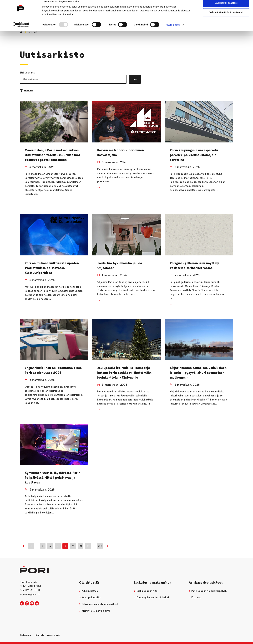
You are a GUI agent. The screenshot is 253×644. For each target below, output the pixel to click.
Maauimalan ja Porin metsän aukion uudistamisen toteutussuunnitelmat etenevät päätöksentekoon (53, 155)
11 (88, 546)
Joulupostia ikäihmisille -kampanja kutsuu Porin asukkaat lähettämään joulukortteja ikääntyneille (124, 373)
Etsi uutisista (27, 73)
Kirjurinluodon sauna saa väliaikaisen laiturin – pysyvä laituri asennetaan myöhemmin (198, 373)
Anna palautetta (90, 598)
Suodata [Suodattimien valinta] (27, 91)
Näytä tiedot (173, 30)
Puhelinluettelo (89, 591)
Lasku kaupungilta (146, 591)
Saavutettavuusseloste (48, 635)
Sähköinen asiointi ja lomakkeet (99, 604)
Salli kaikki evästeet (226, 8)
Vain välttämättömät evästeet (226, 17)
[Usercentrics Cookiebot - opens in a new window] (21, 30)
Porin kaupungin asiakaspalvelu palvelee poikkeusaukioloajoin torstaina (194, 155)
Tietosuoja (25, 635)
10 (81, 546)
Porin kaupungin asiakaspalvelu (208, 591)
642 (100, 546)
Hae (135, 79)
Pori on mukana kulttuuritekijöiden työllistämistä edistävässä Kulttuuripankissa (52, 268)
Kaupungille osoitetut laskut (152, 598)
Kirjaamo (195, 598)
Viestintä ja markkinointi (95, 611)
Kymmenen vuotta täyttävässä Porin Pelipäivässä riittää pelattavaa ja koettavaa (53, 478)
